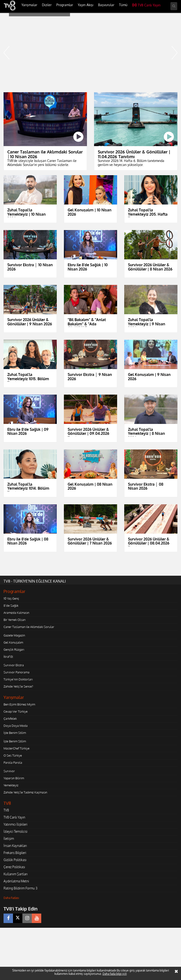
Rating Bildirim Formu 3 (21, 888)
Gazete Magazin (14, 635)
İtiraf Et (8, 657)
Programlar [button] (65, 5)
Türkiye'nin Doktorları (18, 679)
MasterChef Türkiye (16, 748)
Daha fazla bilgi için (115, 974)
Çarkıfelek (10, 719)
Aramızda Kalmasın (16, 613)
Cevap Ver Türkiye (16, 711)
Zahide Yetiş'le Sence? (18, 686)
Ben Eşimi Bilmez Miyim (19, 704)
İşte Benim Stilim (15, 733)
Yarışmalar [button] (29, 5)
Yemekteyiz (11, 785)
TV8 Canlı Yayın (146, 5)
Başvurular (106, 5)
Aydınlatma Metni (16, 881)
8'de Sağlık (11, 605)
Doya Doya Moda (16, 726)
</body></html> (0, 931)
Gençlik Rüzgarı (14, 649)
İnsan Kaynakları (15, 846)
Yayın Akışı (86, 5)
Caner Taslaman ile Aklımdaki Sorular (29, 627)
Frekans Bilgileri (15, 853)
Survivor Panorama (16, 672)
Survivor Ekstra (14, 665)
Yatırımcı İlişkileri (15, 824)
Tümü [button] (123, 5)
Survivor (9, 771)
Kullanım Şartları (16, 874)
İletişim (9, 838)
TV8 (6, 810)
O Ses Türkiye (13, 755)
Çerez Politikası (14, 867)
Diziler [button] (47, 5)
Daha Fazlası (11, 898)
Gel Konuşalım (13, 642)
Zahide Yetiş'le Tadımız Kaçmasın (25, 792)
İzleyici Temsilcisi (15, 831)
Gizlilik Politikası (15, 860)
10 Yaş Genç (11, 598)
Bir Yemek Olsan (14, 620)
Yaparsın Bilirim (14, 778)
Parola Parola (13, 762)
